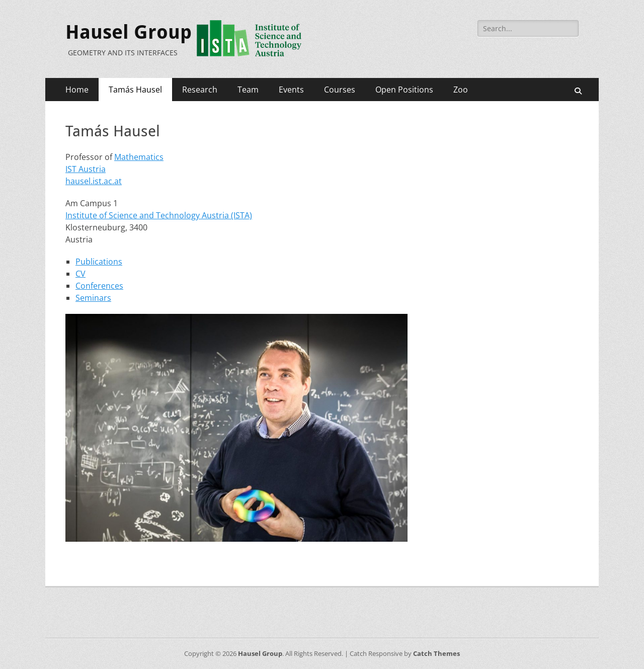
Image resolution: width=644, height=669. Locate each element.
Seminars (93, 298)
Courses (340, 90)
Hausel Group (129, 32)
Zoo (461, 90)
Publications (99, 262)
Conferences (99, 286)
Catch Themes (436, 653)
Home (77, 90)
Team (248, 90)
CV (80, 274)
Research (200, 90)
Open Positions (404, 90)
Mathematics (139, 157)
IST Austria (86, 169)
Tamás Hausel (135, 90)
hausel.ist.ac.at (94, 181)
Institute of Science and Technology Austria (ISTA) (159, 215)
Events (291, 90)
